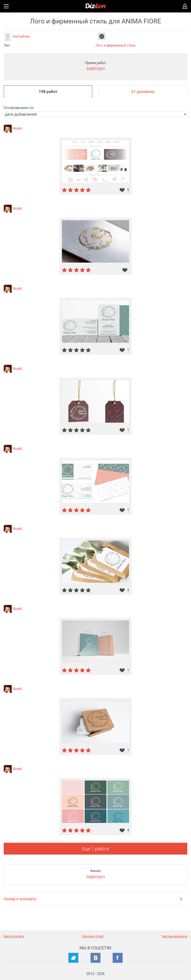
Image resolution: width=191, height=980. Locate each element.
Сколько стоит (93, 936)
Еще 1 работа (95, 849)
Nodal (17, 128)
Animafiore (21, 36)
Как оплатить (14, 936)
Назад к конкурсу (20, 899)
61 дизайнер (143, 92)
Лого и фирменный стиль (116, 45)
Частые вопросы (174, 936)
